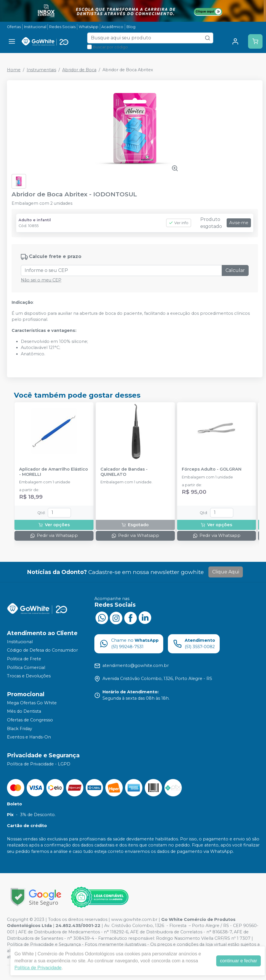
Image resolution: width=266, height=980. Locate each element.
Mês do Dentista (24, 712)
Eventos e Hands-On (29, 737)
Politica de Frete (24, 659)
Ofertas (14, 27)
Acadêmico (112, 27)
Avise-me (239, 223)
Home (14, 70)
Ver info (179, 223)
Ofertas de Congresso (30, 720)
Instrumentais (41, 70)
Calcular (235, 270)
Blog (131, 27)
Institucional (35, 27)
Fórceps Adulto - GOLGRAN (212, 469)
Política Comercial (26, 668)
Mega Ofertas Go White (32, 703)
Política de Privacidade (38, 968)
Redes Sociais (62, 27)
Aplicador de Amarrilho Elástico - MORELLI (54, 472)
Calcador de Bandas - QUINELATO (124, 472)
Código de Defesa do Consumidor (42, 650)
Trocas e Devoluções (29, 676)
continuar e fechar (239, 961)
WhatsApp (89, 27)
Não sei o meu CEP (41, 280)
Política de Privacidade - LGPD (39, 764)
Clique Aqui (226, 572)
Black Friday (20, 729)
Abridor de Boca (79, 70)
